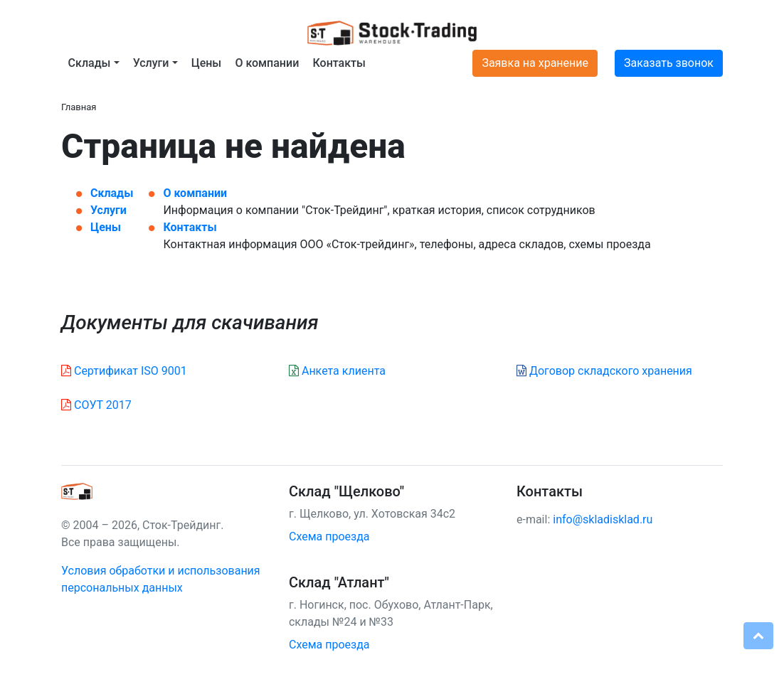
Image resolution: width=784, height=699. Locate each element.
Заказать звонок (669, 63)
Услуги (108, 210)
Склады (112, 193)
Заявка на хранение (535, 63)
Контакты (339, 63)
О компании (267, 63)
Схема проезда (329, 537)
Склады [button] (90, 63)
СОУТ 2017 (96, 405)
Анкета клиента (337, 371)
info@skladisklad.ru (603, 519)
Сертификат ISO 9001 (124, 371)
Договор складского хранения (604, 371)
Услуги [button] (151, 63)
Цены (207, 63)
